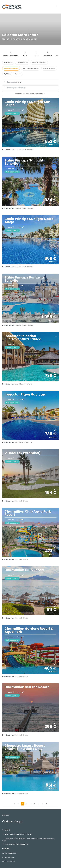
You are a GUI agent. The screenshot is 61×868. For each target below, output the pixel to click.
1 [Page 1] (23, 804)
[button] (30, 94)
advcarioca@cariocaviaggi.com (16, 844)
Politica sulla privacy (9, 853)
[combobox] (30, 88)
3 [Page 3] (31, 804)
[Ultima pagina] (47, 804)
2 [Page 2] (26, 804)
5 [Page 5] (39, 804)
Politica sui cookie (8, 857)
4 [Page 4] (35, 804)
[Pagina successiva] (43, 804)
